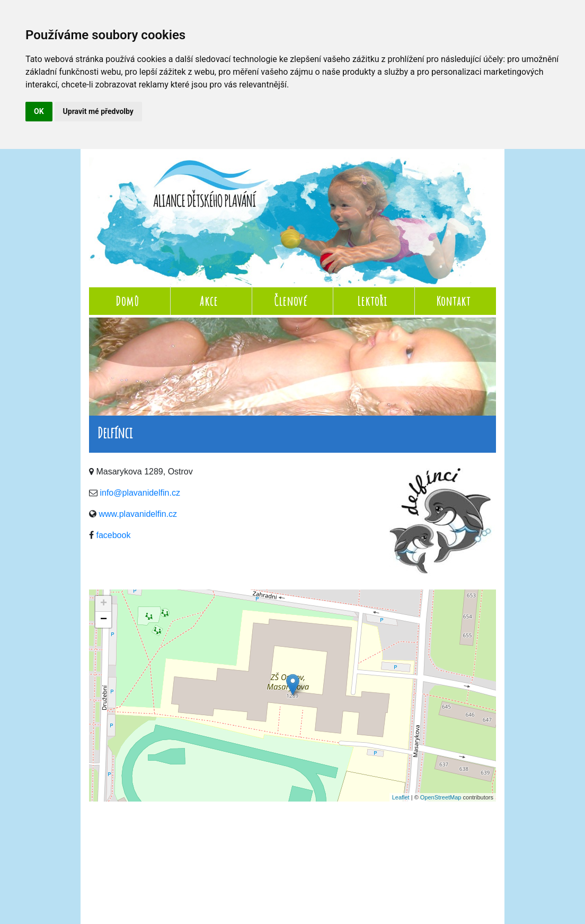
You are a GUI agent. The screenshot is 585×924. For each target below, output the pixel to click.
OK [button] (39, 111)
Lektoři (372, 301)
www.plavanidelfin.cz (138, 514)
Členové (291, 301)
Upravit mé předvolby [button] (98, 111)
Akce (209, 301)
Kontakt (454, 301)
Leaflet (401, 797)
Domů (127, 301)
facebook (113, 535)
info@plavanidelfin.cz (140, 493)
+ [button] (104, 604)
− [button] (104, 620)
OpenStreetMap (441, 797)
